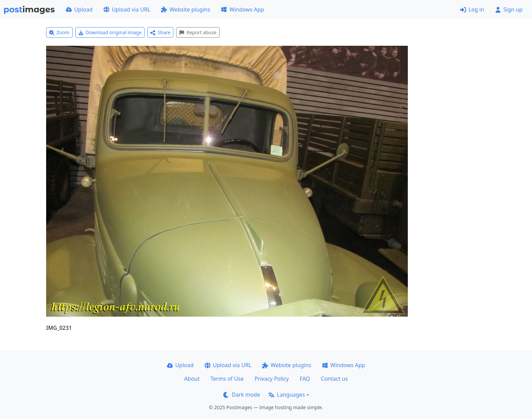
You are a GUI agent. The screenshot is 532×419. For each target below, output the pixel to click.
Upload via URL (127, 9)
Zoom (59, 32)
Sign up (509, 9)
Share (160, 32)
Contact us (335, 379)
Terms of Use (227, 379)
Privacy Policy (272, 379)
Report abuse (198, 32)
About (192, 379)
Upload (79, 9)
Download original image (110, 32)
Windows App (242, 9)
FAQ (305, 379)
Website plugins (186, 9)
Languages (287, 395)
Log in (472, 9)
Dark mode (242, 395)
